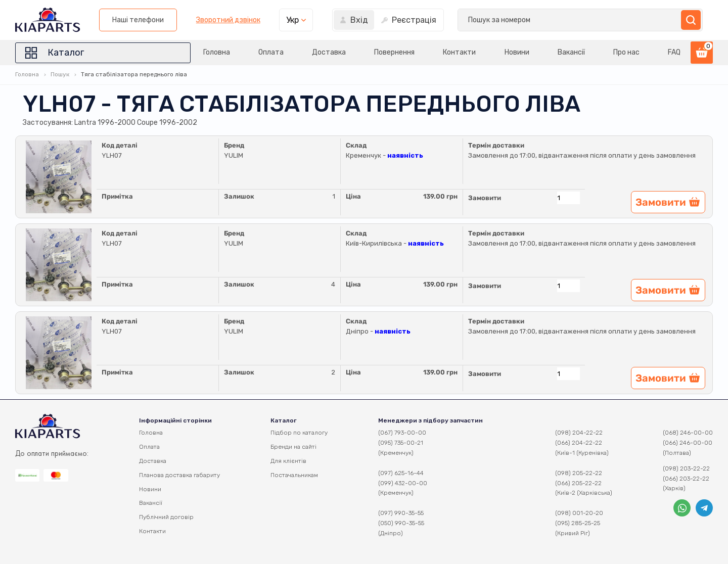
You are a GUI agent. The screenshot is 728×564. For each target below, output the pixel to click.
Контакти (449, 52)
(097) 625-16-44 (401, 473)
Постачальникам (294, 475)
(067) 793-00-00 (402, 433)
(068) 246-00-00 (688, 433)
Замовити (485, 198)
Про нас (624, 52)
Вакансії (566, 52)
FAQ (674, 52)
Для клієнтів (288, 461)
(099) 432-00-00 (403, 483)
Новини (509, 52)
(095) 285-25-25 (578, 523)
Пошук (60, 74)
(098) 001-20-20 (579, 513)
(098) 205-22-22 (579, 473)
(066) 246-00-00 (688, 443)
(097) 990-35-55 (401, 513)
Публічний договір (166, 517)
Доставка (314, 52)
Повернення (382, 52)
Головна (196, 52)
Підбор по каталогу (299, 433)
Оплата (253, 52)
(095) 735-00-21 (401, 443)
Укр (557, 20)
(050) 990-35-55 (401, 523)
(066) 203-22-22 (686, 479)
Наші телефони (402, 20)
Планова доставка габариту (179, 475)
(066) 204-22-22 (579, 443)
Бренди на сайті (293, 447)
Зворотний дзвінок (492, 20)
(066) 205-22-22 (578, 483)
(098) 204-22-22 (579, 433)
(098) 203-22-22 (686, 468)
